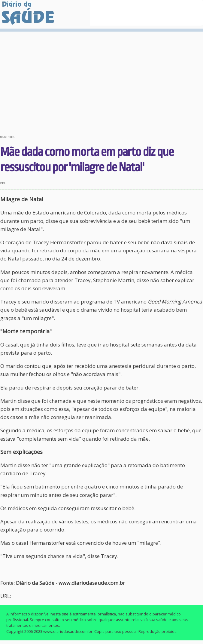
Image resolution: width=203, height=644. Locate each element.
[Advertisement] (101, 79)
